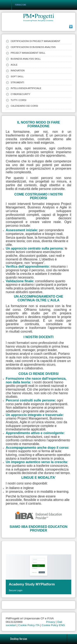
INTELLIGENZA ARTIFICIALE (26, 88)
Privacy (51, 622)
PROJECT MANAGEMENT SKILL (28, 53)
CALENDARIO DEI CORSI (24, 106)
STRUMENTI (17, 82)
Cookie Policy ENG (53, 625)
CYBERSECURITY (20, 94)
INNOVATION (18, 71)
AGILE (14, 65)
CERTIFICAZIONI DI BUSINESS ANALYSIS (33, 47)
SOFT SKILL (17, 76)
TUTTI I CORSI (18, 100)
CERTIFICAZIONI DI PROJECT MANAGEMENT (35, 41)
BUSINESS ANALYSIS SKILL (26, 59)
